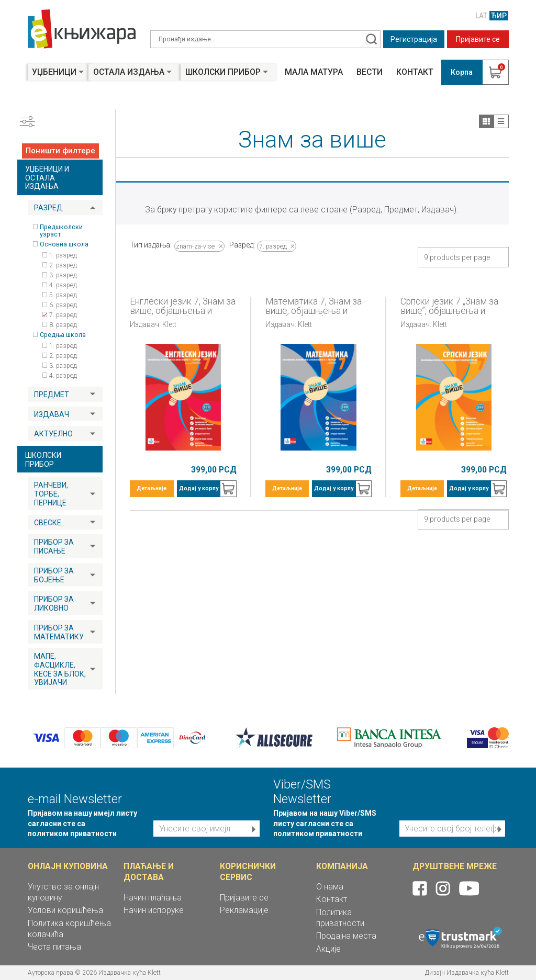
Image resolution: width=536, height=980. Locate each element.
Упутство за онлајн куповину (63, 892)
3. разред (63, 275)
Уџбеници (54, 72)
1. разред (63, 255)
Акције (328, 949)
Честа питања (54, 947)
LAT (481, 16)
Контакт (415, 72)
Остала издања (129, 72)
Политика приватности (340, 918)
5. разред (63, 295)
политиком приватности (72, 833)
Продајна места (346, 936)
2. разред (63, 265)
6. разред (63, 305)
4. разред (63, 285)
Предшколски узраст (61, 231)
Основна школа (64, 244)
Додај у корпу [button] (199, 488)
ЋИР (499, 16)
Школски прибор (223, 72)
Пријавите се (478, 39)
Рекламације (244, 910)
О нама (330, 887)
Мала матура (314, 72)
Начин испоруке (154, 910)
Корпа (462, 72)
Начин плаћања (153, 898)
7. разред (63, 315)
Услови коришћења (65, 910)
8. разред (63, 325)
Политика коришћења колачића (69, 929)
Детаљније (152, 488)
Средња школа (63, 335)
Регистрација (414, 39)
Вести (370, 72)
